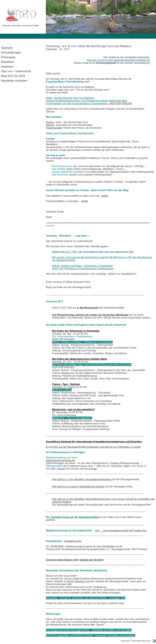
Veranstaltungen (11, 53)
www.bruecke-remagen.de (60, 460)
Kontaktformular (73, 541)
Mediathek (7, 62)
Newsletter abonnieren (141, 641)
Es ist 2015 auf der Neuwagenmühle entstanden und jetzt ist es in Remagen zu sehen (93, 447)
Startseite (7, 48)
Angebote (7, 67)
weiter (105, 196)
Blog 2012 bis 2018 (13, 76)
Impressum (125, 641)
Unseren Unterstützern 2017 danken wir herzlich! (75, 560)
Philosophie (8, 57)
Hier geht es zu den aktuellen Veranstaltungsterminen (82, 479)
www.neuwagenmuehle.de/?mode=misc (121, 531)
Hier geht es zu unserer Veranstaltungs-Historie (78, 487)
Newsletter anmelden (14, 81)
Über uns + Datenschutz (16, 71)
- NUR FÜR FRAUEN (89, 101)
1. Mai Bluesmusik (88, 308)
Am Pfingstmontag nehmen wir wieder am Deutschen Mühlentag (90, 315)
